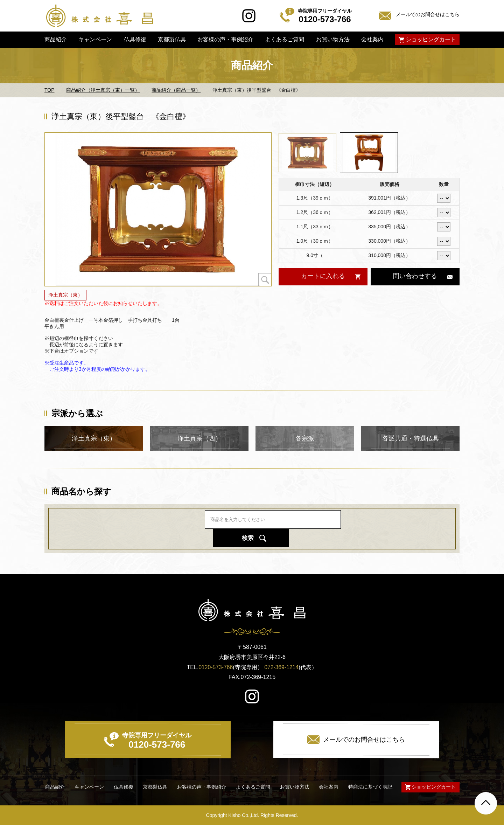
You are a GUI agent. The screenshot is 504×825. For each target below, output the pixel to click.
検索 (342, 528)
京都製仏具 (172, 39)
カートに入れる (323, 276)
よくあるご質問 (285, 39)
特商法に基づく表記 (370, 787)
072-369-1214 (282, 667)
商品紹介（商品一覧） (176, 90)
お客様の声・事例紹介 (225, 39)
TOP (50, 90)
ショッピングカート (431, 39)
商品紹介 (56, 39)
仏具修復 (135, 39)
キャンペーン (95, 39)
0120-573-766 (216, 667)
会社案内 (372, 39)
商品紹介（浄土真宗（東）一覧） (103, 90)
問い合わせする (415, 276)
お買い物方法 (332, 39)
